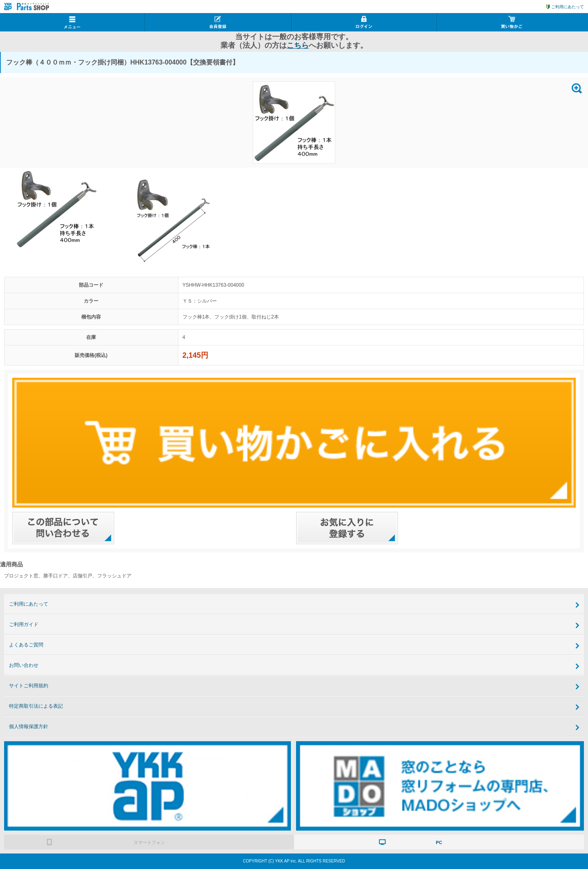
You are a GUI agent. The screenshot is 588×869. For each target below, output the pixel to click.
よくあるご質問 (26, 645)
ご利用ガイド (24, 624)
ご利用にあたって (568, 7)
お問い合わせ (24, 665)
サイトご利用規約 (29, 686)
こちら (298, 45)
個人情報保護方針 (29, 726)
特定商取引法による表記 (36, 706)
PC (439, 842)
